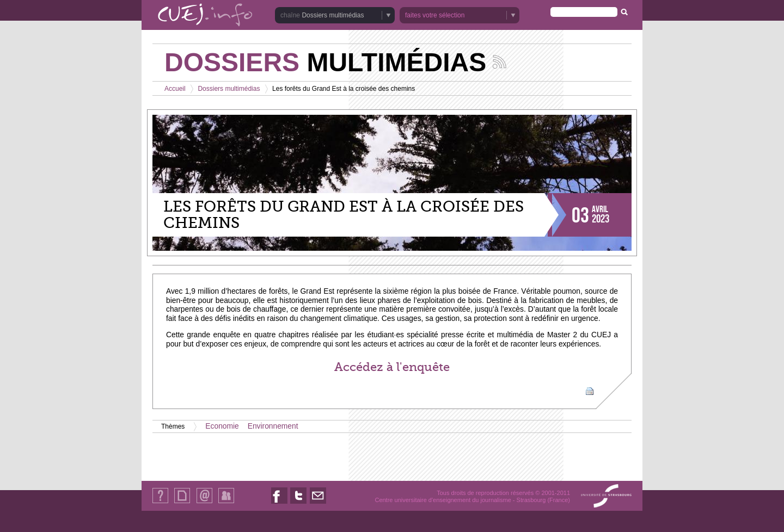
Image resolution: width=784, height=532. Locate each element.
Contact (204, 503)
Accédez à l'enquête (392, 367)
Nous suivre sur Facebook (279, 503)
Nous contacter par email (318, 503)
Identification (226, 503)
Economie (222, 426)
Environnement (273, 426)
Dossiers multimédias (333, 15)
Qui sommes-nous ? (160, 503)
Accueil (175, 89)
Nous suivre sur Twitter (298, 503)
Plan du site (182, 503)
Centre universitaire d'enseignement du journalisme (443, 500)
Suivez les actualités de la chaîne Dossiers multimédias (500, 62)
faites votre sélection (435, 15)
